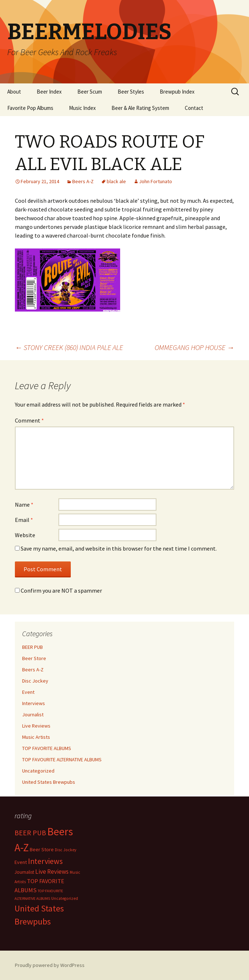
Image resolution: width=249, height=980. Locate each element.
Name (24, 505)
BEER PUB (32, 647)
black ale (116, 181)
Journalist (33, 715)
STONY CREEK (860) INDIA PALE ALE (69, 347)
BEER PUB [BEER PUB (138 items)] (30, 833)
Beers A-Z (83, 181)
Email (24, 520)
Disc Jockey (35, 681)
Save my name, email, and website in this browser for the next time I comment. (119, 548)
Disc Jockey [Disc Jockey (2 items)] (66, 850)
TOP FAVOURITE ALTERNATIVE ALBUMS (62, 759)
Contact (194, 108)
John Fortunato (156, 181)
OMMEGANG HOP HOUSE (194, 347)
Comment (29, 420)
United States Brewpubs (49, 782)
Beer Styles (131, 92)
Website (25, 535)
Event (28, 692)
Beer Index (49, 92)
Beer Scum (90, 92)
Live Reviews (36, 726)
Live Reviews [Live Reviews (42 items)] (52, 872)
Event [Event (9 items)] (21, 862)
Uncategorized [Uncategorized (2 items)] (65, 898)
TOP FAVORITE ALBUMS (47, 748)
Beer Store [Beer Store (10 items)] (42, 849)
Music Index (82, 108)
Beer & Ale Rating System (140, 108)
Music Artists (36, 737)
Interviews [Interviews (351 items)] (45, 861)
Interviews (34, 703)
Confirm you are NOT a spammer (58, 590)
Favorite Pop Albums (30, 108)
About (14, 92)
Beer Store (34, 658)
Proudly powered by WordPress (50, 965)
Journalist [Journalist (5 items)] (24, 872)
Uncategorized (38, 771)
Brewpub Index (177, 92)
